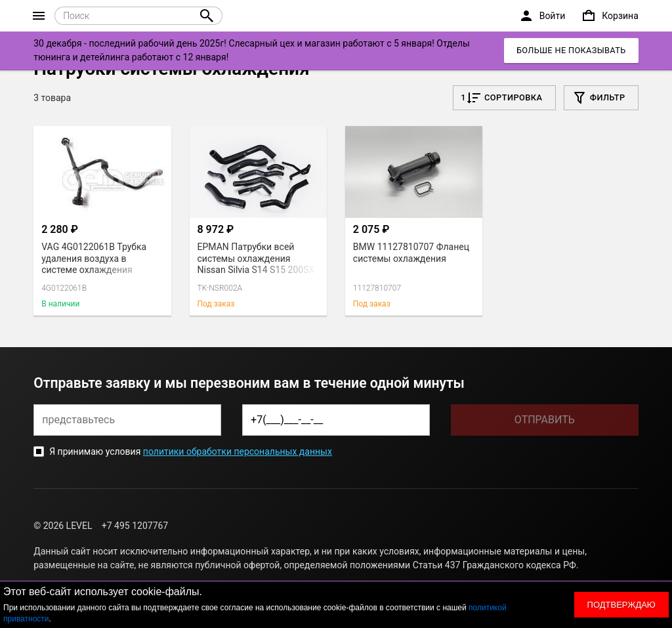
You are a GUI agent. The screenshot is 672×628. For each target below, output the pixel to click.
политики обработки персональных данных (238, 451)
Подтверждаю (621, 605)
